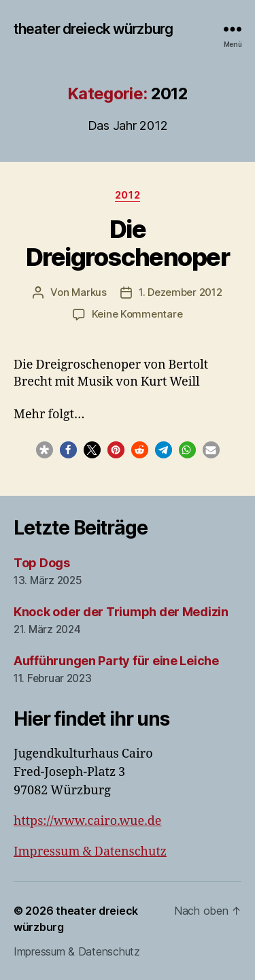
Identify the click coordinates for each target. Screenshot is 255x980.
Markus (89, 292)
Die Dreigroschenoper (128, 243)
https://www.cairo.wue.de (87, 821)
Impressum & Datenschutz (90, 852)
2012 (128, 195)
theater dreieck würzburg (93, 29)
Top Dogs (42, 563)
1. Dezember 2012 (181, 292)
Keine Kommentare (137, 314)
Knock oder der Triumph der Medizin (121, 612)
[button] (45, 450)
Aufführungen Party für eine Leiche (116, 661)
